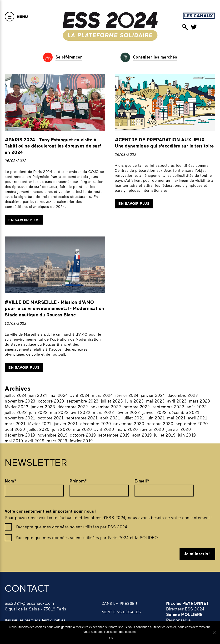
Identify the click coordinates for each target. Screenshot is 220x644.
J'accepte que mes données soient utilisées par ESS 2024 (71, 527)
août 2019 (142, 435)
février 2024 (127, 395)
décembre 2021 (184, 412)
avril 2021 (197, 418)
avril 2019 (35, 441)
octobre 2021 (51, 418)
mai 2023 (155, 401)
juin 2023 (135, 401)
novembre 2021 (20, 418)
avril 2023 (177, 401)
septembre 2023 (83, 401)
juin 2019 (187, 435)
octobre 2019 (83, 435)
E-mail (142, 481)
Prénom (78, 481)
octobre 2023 (51, 401)
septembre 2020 (192, 423)
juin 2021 (156, 418)
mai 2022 (59, 412)
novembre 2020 (129, 423)
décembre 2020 (96, 423)
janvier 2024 (153, 395)
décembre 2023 (183, 395)
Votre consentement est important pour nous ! (51, 511)
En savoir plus (24, 220)
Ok (111, 638)
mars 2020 (127, 429)
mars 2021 (15, 423)
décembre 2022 (73, 407)
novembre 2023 (20, 401)
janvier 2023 (43, 407)
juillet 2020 (39, 429)
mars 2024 (102, 395)
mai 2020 (82, 429)
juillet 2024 (16, 395)
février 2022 (128, 412)
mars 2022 (103, 412)
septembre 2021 (82, 418)
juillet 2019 (165, 435)
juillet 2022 (16, 412)
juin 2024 (38, 395)
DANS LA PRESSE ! (120, 603)
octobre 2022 (137, 407)
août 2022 (197, 407)
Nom (10, 481)
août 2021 (110, 418)
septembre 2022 (168, 407)
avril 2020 (104, 429)
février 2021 (40, 423)
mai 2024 (59, 395)
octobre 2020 (160, 423)
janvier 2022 (155, 412)
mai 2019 (14, 441)
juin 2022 (38, 412)
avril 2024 (80, 395)
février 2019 (81, 441)
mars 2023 (200, 401)
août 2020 (15, 429)
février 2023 (17, 407)
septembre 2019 (114, 435)
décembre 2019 (20, 435)
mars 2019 (57, 441)
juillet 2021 (133, 418)
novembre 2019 (52, 435)
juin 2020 (62, 429)
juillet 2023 (112, 401)
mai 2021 (176, 418)
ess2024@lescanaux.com (30, 603)
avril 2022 (81, 412)
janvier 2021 (66, 423)
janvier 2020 (179, 429)
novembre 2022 (106, 407)
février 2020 (152, 429)
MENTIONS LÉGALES (121, 612)
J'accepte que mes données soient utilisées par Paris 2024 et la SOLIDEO (86, 537)
